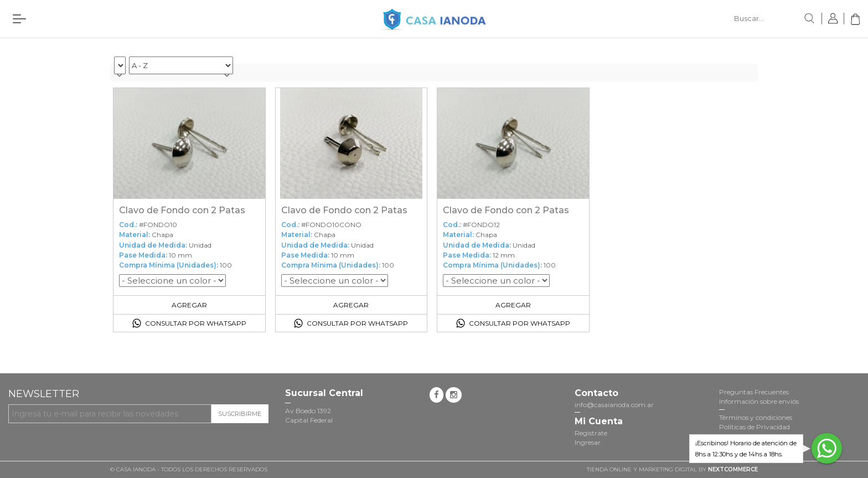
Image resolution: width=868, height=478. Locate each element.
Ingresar (588, 442)
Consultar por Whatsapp (196, 323)
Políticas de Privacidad (755, 427)
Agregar (189, 305)
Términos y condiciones (756, 417)
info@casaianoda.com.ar (614, 405)
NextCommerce (733, 469)
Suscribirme (240, 414)
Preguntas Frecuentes (754, 392)
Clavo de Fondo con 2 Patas (182, 210)
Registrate (591, 433)
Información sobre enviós (759, 401)
